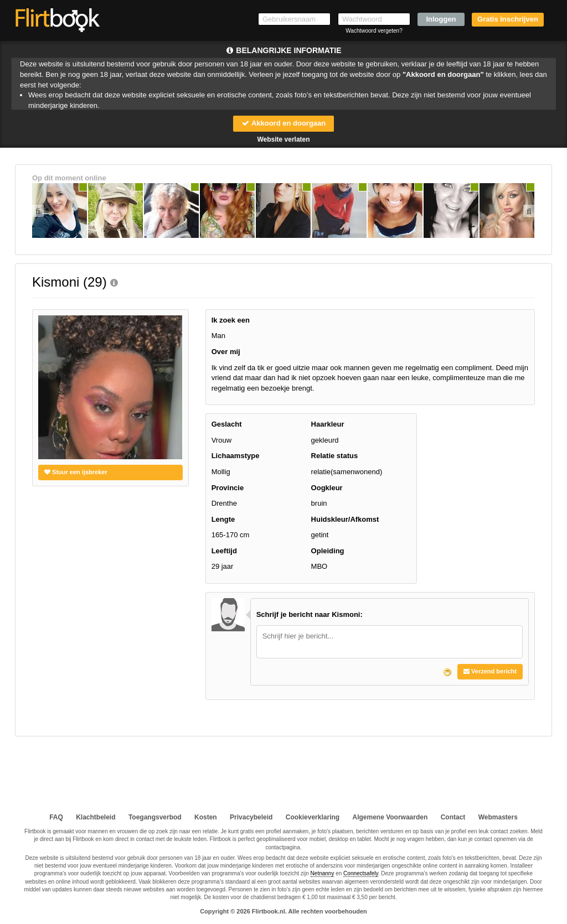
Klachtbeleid (96, 817)
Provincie (228, 488)
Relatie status (335, 456)
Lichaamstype (236, 456)
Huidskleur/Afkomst (345, 519)
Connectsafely (361, 873)
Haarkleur (328, 424)
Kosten (206, 817)
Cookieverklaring (313, 817)
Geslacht (227, 424)
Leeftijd (224, 551)
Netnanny (323, 873)
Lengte (223, 519)
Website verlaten (283, 139)
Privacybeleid (251, 817)
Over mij (226, 352)
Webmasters (498, 817)
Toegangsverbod (155, 817)
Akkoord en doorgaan (283, 123)
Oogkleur (327, 488)
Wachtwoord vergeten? (374, 31)
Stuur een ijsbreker (76, 472)
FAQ (56, 817)
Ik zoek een (231, 320)
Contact (453, 817)
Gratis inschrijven (508, 19)
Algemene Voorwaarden (390, 817)
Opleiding (328, 551)
